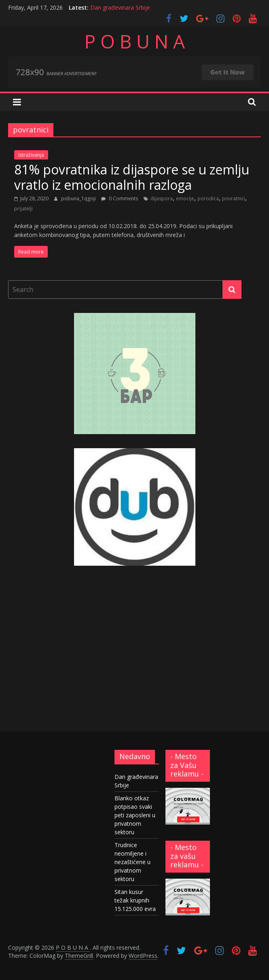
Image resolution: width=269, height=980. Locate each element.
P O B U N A (135, 41)
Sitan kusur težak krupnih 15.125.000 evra (135, 900)
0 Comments (120, 198)
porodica (208, 198)
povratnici (234, 198)
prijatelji (23, 209)
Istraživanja (31, 155)
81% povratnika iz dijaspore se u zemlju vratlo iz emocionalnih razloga (132, 177)
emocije (185, 198)
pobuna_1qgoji (79, 198)
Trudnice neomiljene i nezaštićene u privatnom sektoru (132, 862)
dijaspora (162, 198)
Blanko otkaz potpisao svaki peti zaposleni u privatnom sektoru (135, 815)
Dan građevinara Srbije (120, 7)
